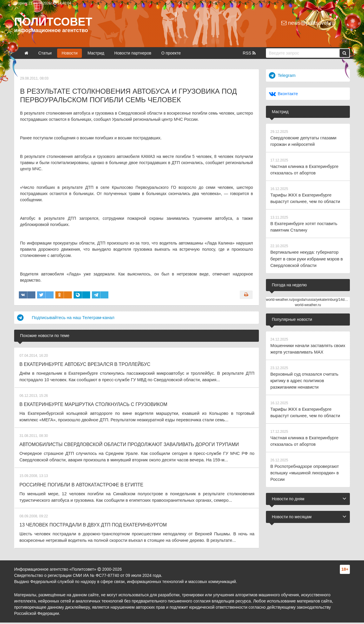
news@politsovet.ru (308, 23)
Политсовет (53, 22)
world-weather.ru (308, 299)
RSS (249, 53)
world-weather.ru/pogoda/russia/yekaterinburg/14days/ (308, 294)
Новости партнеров (133, 53)
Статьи (45, 53)
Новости (70, 53)
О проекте (171, 53)
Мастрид (96, 53)
